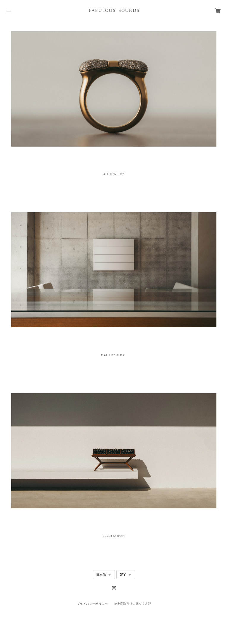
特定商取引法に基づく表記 (133, 604)
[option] (114, 89)
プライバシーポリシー (92, 604)
